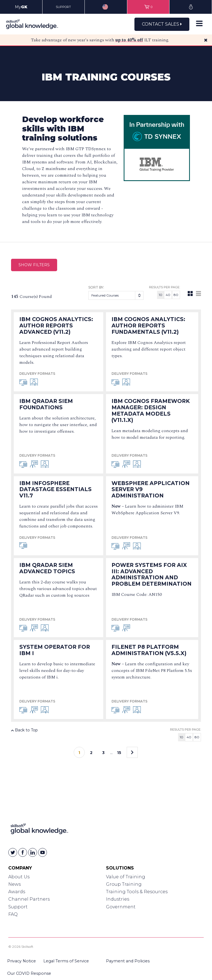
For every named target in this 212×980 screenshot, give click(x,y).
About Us (19, 877)
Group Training (124, 884)
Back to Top (24, 730)
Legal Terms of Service (66, 961)
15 (119, 753)
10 (161, 295)
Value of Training (126, 877)
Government (121, 907)
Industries (118, 899)
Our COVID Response (29, 973)
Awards (17, 892)
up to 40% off (129, 40)
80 (176, 295)
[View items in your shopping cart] (148, 7)
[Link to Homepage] (39, 830)
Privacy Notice (22, 961)
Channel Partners (29, 899)
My (21, 7)
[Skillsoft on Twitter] (13, 852)
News (14, 884)
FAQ (13, 914)
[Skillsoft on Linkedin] (33, 852)
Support (18, 907)
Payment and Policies (128, 961)
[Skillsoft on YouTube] (43, 852)
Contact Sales (162, 24)
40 (168, 295)
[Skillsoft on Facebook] (23, 852)
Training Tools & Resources (137, 892)
